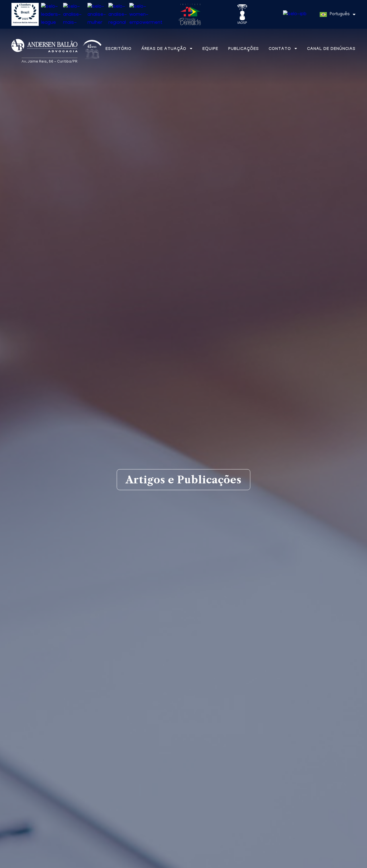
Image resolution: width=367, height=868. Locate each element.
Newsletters (216, 689)
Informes (166, 689)
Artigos (67, 689)
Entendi (342, 860)
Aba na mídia (115, 689)
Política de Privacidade (93, 863)
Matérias (25, 689)
